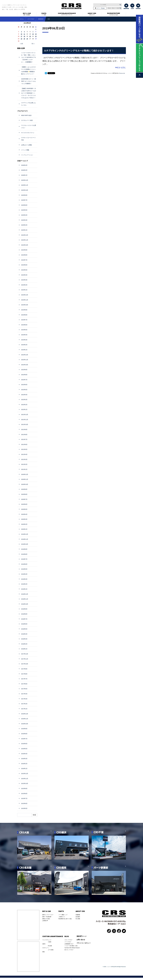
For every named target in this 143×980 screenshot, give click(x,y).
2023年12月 (25, 295)
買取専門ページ (82, 936)
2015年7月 (24, 798)
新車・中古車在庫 (47, 917)
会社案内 (78, 917)
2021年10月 (25, 424)
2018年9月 (24, 609)
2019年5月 (24, 569)
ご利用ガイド (62, 917)
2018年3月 (24, 639)
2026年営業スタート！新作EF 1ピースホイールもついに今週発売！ (29, 81)
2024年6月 (24, 265)
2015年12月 (25, 774)
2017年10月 (25, 664)
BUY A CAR (47, 911)
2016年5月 (24, 749)
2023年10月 (25, 305)
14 (33, 34)
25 (24, 39)
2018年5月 (24, 629)
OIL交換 (50, 946)
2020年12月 (25, 474)
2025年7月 (24, 200)
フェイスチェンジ (47, 940)
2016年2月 (24, 764)
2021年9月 (24, 430)
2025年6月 (24, 205)
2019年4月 (24, 574)
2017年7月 (24, 679)
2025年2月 (24, 225)
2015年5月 (24, 808)
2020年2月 (24, 524)
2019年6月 (41, 19)
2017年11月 (25, 659)
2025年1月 (24, 230)
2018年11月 (25, 599)
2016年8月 (24, 734)
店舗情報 (78, 915)
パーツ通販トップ (63, 915)
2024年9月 (24, 250)
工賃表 (50, 942)
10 (21, 34)
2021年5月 (24, 449)
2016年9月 (24, 729)
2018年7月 (24, 619)
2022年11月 (25, 360)
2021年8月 (24, 435)
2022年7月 (24, 380)
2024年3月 (24, 280)
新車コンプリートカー (48, 915)
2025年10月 (25, 190)
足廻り (44, 944)
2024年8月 (24, 255)
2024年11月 (25, 240)
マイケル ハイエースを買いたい (29, 127)
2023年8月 (24, 315)
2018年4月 (24, 634)
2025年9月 (24, 195)
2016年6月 (24, 744)
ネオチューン (46, 948)
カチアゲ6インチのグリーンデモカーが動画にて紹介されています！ (79, 51)
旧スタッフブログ (69, 950)
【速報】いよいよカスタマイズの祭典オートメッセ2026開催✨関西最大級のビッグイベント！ (28, 70)
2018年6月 (24, 624)
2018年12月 (25, 594)
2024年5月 (24, 270)
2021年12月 (25, 415)
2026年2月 (24, 170)
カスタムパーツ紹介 (27, 120)
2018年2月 (24, 644)
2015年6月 (24, 804)
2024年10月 (25, 245)
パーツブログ (68, 942)
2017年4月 (24, 694)
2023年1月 (24, 350)
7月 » (33, 44)
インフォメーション (27, 155)
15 (36, 34)
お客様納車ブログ (69, 944)
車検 (43, 952)
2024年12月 (25, 235)
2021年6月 (24, 444)
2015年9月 (24, 789)
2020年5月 (24, 509)
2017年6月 (24, 684)
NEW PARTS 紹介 (26, 115)
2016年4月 (24, 754)
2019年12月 (25, 534)
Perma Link (122, 73)
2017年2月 (24, 704)
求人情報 (78, 919)
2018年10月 (25, 604)
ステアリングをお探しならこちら (28, 104)
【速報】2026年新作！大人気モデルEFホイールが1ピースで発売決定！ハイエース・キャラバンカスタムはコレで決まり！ (29, 93)
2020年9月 (24, 489)
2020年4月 (24, 514)
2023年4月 (24, 335)
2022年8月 (24, 375)
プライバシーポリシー (84, 943)
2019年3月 (24, 579)
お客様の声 (45, 921)
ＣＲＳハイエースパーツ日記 (28, 139)
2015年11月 (25, 779)
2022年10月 (25, 365)
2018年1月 (24, 649)
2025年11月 (25, 185)
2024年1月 (24, 290)
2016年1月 (24, 769)
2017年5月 (24, 689)
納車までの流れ (46, 919)
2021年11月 (25, 420)
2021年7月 (24, 439)
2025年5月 (24, 210)
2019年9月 (24, 549)
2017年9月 (24, 669)
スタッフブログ (68, 940)
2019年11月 (25, 539)
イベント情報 (25, 150)
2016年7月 (24, 739)
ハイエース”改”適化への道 (71, 946)
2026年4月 (24, 165)
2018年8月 (24, 614)
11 (24, 34)
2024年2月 (24, 285)
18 (24, 36)
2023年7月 (24, 320)
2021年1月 (24, 469)
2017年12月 (25, 654)
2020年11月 (25, 479)
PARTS (61, 911)
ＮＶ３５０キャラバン (28, 133)
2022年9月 (24, 370)
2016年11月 (25, 719)
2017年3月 (24, 699)
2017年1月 (24, 709)
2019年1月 (24, 589)
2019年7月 (24, 559)
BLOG (67, 936)
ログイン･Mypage (101, 8)
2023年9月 (24, 310)
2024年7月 (24, 260)
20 (30, 36)
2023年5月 (24, 330)
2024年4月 (24, 275)
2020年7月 (24, 499)
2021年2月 (24, 464)
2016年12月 (25, 714)
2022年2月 (24, 405)
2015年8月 (24, 794)
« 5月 (21, 44)
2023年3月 (24, 340)
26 (27, 39)
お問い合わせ (81, 940)
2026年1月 (24, 175)
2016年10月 (25, 724)
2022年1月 (24, 410)
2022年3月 (24, 400)
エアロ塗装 (51, 950)
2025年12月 (25, 180)
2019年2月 (24, 584)
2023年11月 (25, 300)
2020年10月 (25, 484)
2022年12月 (25, 355)
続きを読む (121, 68)
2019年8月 (24, 554)
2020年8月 (24, 494)
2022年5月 (24, 390)
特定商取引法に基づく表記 (65, 919)
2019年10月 (25, 544)
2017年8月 (24, 674)
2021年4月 (24, 454)
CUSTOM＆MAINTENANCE (53, 936)
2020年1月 (24, 529)
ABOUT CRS (80, 911)
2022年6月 (24, 385)
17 (21, 36)
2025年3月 (24, 220)
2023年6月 (24, 325)
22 (36, 36)
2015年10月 (25, 784)
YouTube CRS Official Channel (72, 948)
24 (21, 39)
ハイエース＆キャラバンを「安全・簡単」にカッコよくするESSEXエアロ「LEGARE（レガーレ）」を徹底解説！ (29, 57)
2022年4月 (24, 395)
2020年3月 (24, 519)
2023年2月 (24, 345)
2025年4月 (24, 215)
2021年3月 (24, 459)
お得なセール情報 (26, 145)
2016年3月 (24, 759)
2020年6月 (24, 504)
